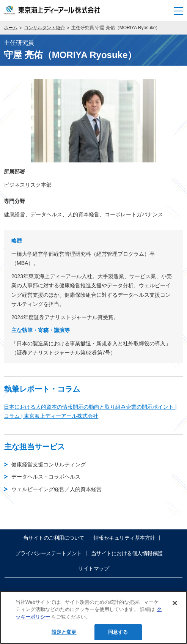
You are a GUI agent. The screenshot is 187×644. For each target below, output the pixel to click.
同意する (118, 632)
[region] (93, 617)
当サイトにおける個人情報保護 (127, 553)
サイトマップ (93, 568)
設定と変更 (64, 632)
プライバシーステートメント (49, 553)
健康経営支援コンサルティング (49, 464)
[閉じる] (175, 603)
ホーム (11, 28)
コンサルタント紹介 (44, 28)
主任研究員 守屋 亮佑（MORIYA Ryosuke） (116, 28)
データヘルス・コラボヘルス (46, 477)
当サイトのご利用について (54, 538)
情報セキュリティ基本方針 (124, 538)
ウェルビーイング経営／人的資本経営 (57, 489)
